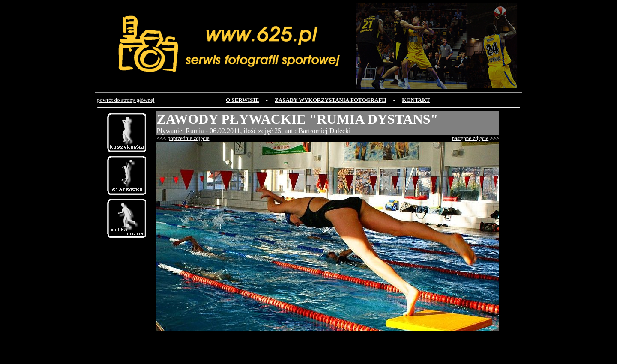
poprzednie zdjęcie (189, 138)
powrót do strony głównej (126, 100)
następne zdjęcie (470, 138)
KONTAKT (416, 100)
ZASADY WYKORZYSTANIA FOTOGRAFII (330, 100)
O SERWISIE (242, 100)
